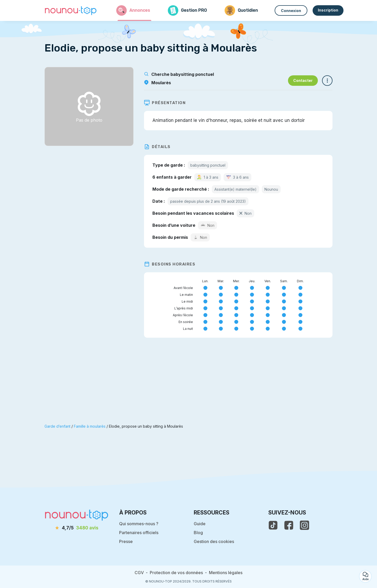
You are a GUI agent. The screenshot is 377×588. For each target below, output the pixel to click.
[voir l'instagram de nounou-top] (304, 525)
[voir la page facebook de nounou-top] (289, 525)
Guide (200, 524)
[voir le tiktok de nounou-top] (273, 525)
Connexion (291, 11)
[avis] (77, 528)
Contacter (303, 80)
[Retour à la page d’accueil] (71, 10)
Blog (198, 533)
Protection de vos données (176, 573)
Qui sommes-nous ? (139, 524)
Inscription (328, 10)
